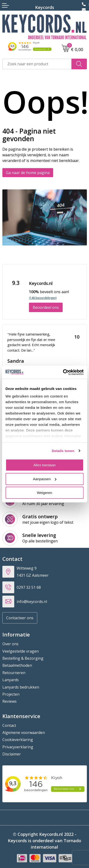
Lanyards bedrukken (21, 687)
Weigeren (45, 493)
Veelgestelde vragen (21, 651)
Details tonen (63, 451)
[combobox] (37, 64)
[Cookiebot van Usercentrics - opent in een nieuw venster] (63, 372)
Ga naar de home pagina (28, 173)
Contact (9, 725)
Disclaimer (12, 754)
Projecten (11, 694)
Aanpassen (45, 479)
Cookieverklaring (18, 740)
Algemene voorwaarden (24, 733)
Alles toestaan (44, 465)
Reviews (9, 701)
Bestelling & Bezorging (23, 658)
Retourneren (14, 673)
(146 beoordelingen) (43, 298)
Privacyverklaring (18, 747)
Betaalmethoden (17, 665)
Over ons (10, 644)
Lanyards (11, 680)
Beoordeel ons (46, 307)
